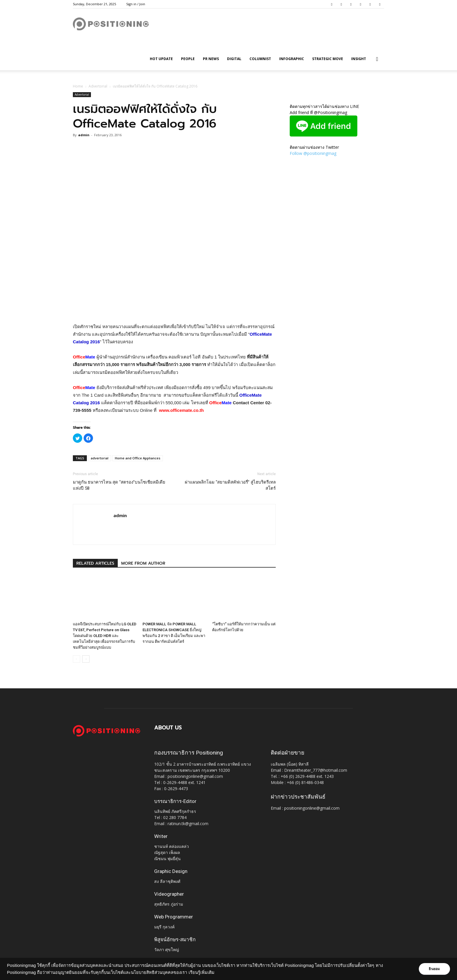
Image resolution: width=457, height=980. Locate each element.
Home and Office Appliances (138, 458)
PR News (211, 59)
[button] (377, 59)
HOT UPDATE (161, 59)
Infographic (292, 59)
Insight (359, 59)
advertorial (100, 458)
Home (78, 86)
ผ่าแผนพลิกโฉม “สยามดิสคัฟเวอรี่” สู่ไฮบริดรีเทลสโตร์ (230, 485)
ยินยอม (434, 969)
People (188, 59)
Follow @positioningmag (313, 153)
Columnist (260, 59)
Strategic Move (328, 59)
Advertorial (98, 86)
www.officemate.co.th (182, 410)
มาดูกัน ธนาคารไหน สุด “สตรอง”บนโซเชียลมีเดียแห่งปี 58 (119, 485)
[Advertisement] (174, 308)
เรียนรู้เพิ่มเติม (202, 972)
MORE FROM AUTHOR (143, 563)
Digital (234, 59)
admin (84, 135)
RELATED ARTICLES (95, 563)
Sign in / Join (136, 4)
